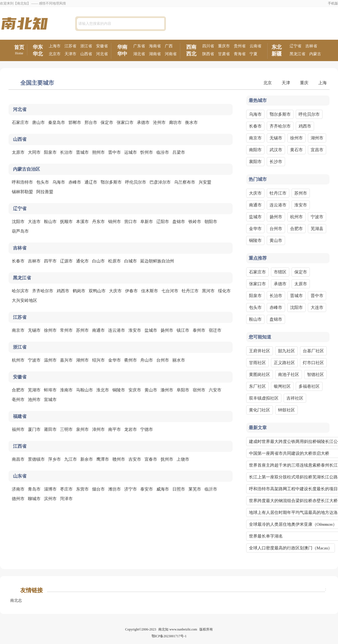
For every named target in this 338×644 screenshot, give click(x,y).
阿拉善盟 (45, 192)
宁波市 (34, 360)
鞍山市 (50, 222)
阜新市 (147, 222)
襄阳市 (255, 162)
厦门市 (34, 429)
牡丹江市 (190, 291)
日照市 (179, 489)
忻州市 (147, 152)
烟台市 (98, 489)
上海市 (55, 46)
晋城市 (82, 152)
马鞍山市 (84, 390)
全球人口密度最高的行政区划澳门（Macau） (291, 548)
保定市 (107, 122)
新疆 (277, 54)
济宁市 (131, 489)
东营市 (82, 489)
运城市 (131, 152)
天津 (286, 83)
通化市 (82, 261)
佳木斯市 (150, 291)
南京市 (18, 330)
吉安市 (135, 459)
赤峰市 (75, 182)
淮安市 (135, 330)
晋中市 (114, 152)
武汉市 (276, 150)
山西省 (86, 54)
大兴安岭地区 (25, 300)
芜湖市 (34, 390)
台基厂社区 (313, 351)
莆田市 (50, 429)
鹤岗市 (79, 291)
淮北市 (103, 390)
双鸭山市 (97, 291)
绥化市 (224, 291)
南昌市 (18, 459)
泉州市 (82, 429)
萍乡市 (55, 459)
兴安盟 (205, 182)
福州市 (18, 429)
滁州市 (167, 390)
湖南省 (155, 54)
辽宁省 (295, 46)
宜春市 (151, 459)
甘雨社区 (257, 363)
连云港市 (117, 330)
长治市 (66, 152)
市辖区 (280, 272)
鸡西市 (63, 291)
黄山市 (151, 390)
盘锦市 (179, 222)
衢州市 (131, 360)
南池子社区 (289, 375)
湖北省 (139, 54)
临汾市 (163, 152)
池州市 (34, 400)
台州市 (163, 360)
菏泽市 (66, 499)
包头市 (43, 182)
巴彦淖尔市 (160, 182)
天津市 (70, 54)
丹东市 (98, 222)
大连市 (34, 222)
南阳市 (255, 150)
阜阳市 (183, 390)
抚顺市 (66, 222)
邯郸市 (75, 122)
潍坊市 (114, 489)
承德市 (143, 122)
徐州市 (50, 330)
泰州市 (199, 330)
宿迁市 (215, 330)
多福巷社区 (309, 386)
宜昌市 (317, 150)
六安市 (215, 390)
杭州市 (18, 360)
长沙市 (276, 162)
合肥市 (18, 390)
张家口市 (125, 122)
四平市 (50, 261)
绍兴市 (98, 360)
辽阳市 (163, 222)
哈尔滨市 (20, 291)
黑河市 (208, 291)
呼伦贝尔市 (136, 182)
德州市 (18, 499)
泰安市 (147, 489)
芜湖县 (317, 229)
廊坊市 (175, 122)
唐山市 (38, 122)
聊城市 (34, 499)
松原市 (114, 261)
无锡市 (34, 330)
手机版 (333, 3)
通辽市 (91, 182)
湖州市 (82, 360)
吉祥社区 (295, 398)
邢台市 (91, 122)
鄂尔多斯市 (111, 182)
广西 (169, 46)
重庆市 (224, 46)
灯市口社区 (313, 363)
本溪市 (82, 222)
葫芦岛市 (20, 231)
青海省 (240, 54)
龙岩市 (131, 429)
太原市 (18, 152)
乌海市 (59, 182)
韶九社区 (286, 351)
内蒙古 (315, 54)
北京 (268, 83)
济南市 (18, 489)
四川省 (208, 46)
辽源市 (66, 261)
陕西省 (208, 54)
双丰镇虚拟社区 (264, 398)
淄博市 (50, 489)
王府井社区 (260, 351)
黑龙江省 (297, 54)
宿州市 (199, 390)
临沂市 (211, 489)
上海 (323, 83)
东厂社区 (257, 386)
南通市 (98, 330)
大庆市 (115, 291)
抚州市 (167, 459)
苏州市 (82, 330)
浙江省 (86, 46)
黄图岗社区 (260, 375)
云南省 (255, 46)
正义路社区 (284, 363)
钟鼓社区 (286, 410)
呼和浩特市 (22, 182)
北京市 (55, 54)
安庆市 (135, 390)
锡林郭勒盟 (22, 192)
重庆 (304, 83)
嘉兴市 (66, 360)
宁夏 (253, 54)
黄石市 (296, 150)
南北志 (16, 600)
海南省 (155, 46)
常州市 (66, 330)
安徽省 (102, 46)
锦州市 (114, 222)
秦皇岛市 (57, 122)
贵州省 (240, 46)
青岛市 (34, 489)
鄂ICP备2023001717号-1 (169, 636)
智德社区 (315, 375)
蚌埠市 (50, 390)
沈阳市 (18, 222)
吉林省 (311, 46)
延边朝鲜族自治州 (157, 261)
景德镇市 (36, 459)
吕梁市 (179, 152)
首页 (19, 50)
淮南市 (66, 390)
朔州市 (98, 152)
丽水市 (179, 360)
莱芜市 (195, 489)
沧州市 (159, 122)
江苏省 (70, 46)
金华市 (114, 360)
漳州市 (98, 429)
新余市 (87, 459)
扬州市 (167, 330)
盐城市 (151, 330)
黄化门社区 (260, 410)
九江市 (71, 459)
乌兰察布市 (185, 182)
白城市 (131, 261)
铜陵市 (119, 390)
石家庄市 (20, 122)
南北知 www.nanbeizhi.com (178, 629)
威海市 (163, 489)
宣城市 (50, 400)
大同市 (34, 152)
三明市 (66, 429)
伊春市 (131, 291)
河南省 (171, 54)
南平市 (114, 429)
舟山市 (147, 360)
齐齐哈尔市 (43, 291)
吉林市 (34, 261)
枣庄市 (66, 489)
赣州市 (119, 459)
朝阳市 (211, 222)
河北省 (102, 54)
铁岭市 (195, 222)
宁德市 (147, 429)
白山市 (98, 261)
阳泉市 (50, 152)
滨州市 (50, 499)
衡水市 (191, 122)
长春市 (18, 261)
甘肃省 (224, 54)
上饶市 (183, 459)
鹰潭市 (103, 459)
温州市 (50, 360)
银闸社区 (282, 386)
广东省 (139, 46)
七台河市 (170, 291)
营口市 (131, 222)
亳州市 (18, 400)
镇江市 (183, 330)
